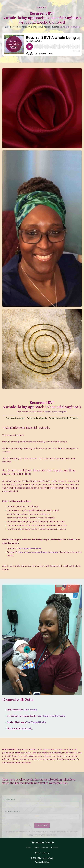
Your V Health (30, 710)
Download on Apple (16, 418)
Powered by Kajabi (42, 862)
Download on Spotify (37, 418)
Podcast (45, 848)
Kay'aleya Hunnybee (70, 27)
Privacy (46, 853)
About (37, 848)
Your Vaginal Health (36, 722)
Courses (55, 848)
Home (29, 848)
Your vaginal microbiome (29, 548)
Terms (38, 853)
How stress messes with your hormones (38, 552)
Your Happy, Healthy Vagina (52, 716)
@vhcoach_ (27, 729)
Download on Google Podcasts (63, 418)
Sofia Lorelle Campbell (56, 412)
